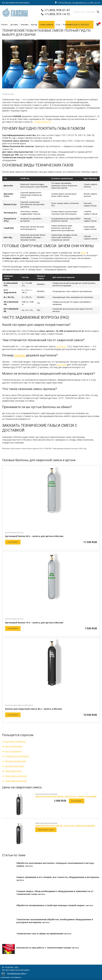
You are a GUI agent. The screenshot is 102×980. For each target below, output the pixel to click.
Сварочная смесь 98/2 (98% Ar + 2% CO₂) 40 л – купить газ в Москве (65, 826)
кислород (61, 346)
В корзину (13, 542)
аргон (84, 253)
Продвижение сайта (16, 973)
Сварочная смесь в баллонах (46, 794)
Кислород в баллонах (15, 761)
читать (29, 866)
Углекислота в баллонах (17, 756)
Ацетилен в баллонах (15, 741)
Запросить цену (46, 830)
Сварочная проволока (16, 781)
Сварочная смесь (13, 771)
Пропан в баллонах (14, 766)
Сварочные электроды (16, 776)
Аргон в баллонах (14, 746)
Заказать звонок (79, 25)
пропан (20, 355)
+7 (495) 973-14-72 (57, 14)
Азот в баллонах (13, 751)
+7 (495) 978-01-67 (57, 10)
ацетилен (62, 365)
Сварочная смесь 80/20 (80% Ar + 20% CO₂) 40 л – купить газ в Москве (66, 796)
